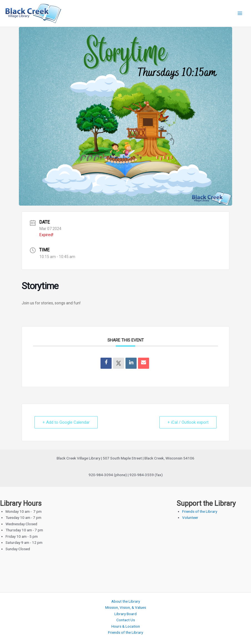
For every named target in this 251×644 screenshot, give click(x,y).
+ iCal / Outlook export (188, 422)
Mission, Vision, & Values (126, 607)
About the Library (126, 601)
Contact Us (126, 620)
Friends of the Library (200, 511)
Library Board (125, 614)
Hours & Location (126, 626)
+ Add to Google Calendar (66, 422)
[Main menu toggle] (240, 13)
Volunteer (190, 517)
